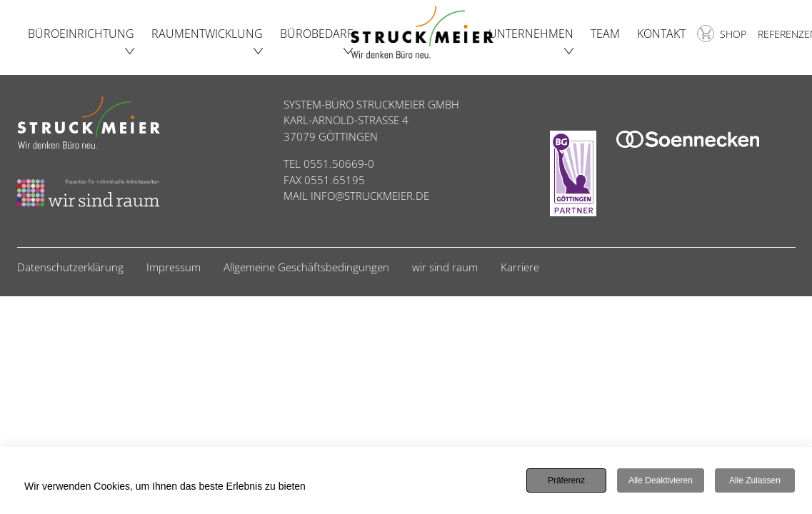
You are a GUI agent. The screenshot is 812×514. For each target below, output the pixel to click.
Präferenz (566, 481)
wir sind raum (445, 267)
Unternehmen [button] (531, 34)
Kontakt (661, 34)
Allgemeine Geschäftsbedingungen (306, 267)
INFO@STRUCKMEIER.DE (370, 196)
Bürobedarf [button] (316, 34)
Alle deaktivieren (661, 481)
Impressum (174, 267)
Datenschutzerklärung (70, 267)
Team (605, 34)
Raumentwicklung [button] (207, 34)
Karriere (520, 267)
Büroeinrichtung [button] (81, 34)
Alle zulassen (755, 481)
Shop (722, 34)
